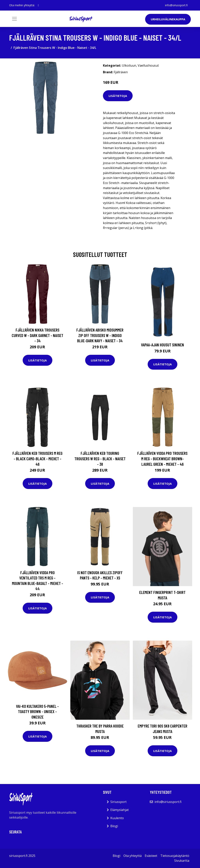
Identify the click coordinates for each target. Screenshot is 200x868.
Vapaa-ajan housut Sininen (162, 345)
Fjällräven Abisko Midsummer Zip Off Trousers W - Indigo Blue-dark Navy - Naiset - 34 (100, 335)
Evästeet (151, 856)
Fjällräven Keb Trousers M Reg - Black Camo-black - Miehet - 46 (37, 459)
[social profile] (38, 5)
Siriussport (118, 802)
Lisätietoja (118, 96)
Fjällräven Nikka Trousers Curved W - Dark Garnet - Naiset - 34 (37, 335)
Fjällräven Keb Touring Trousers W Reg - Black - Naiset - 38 (100, 459)
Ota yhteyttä (133, 856)
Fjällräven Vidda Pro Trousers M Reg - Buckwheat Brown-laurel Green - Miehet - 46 (162, 459)
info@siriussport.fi (176, 5)
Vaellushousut (148, 65)
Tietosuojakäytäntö (175, 856)
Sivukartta (182, 861)
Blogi (114, 826)
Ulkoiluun (129, 65)
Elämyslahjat (120, 810)
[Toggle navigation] (14, 19)
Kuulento (117, 818)
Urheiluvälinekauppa (168, 19)
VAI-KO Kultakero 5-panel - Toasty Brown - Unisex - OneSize (37, 712)
